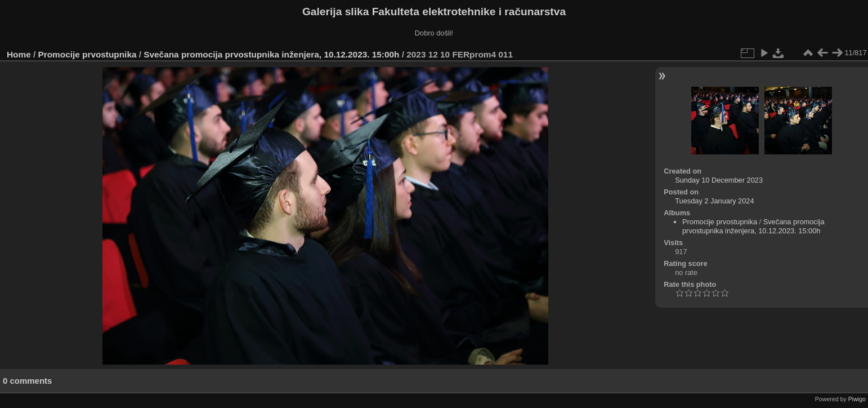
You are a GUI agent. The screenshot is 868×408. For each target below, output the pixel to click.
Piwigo (857, 399)
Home (19, 54)
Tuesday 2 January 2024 (714, 201)
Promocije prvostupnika (88, 54)
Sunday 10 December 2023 (719, 180)
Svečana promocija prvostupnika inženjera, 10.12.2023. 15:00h (271, 54)
